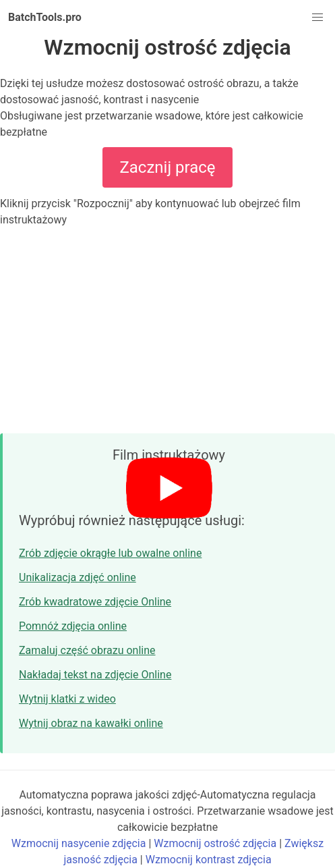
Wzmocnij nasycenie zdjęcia (79, 843)
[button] (317, 18)
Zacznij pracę (167, 167)
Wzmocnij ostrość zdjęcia (215, 843)
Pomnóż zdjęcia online (73, 626)
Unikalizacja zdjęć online (78, 577)
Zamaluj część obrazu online (87, 650)
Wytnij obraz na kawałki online (91, 723)
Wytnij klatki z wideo (67, 699)
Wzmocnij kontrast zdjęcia (209, 860)
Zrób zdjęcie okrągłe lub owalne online (110, 553)
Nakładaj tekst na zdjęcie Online (95, 675)
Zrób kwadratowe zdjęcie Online (95, 602)
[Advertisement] (167, 331)
